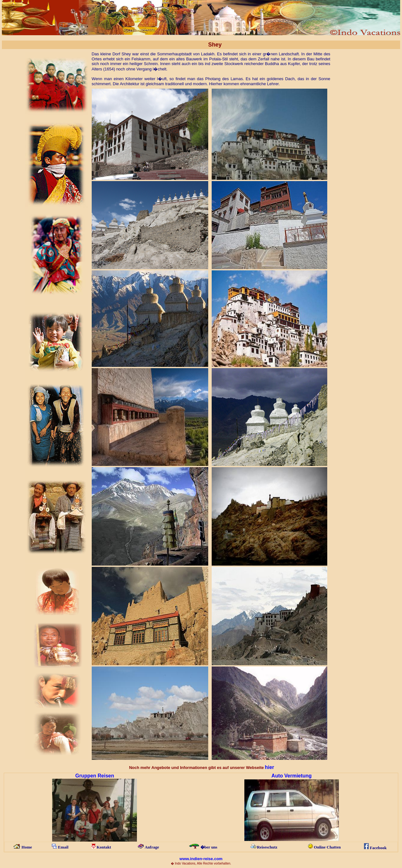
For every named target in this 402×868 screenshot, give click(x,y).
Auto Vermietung (291, 776)
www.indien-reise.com (201, 859)
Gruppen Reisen (95, 776)
